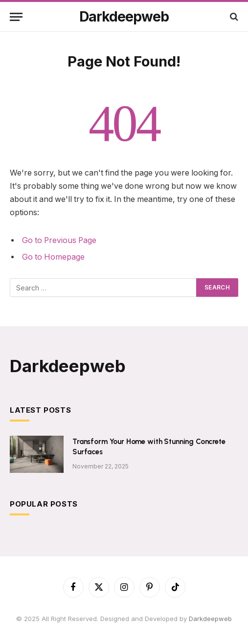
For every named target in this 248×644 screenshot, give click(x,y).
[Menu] (16, 17)
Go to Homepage (53, 257)
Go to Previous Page (59, 240)
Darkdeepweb (210, 619)
